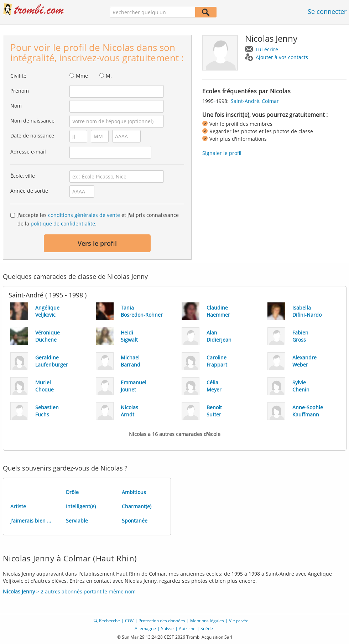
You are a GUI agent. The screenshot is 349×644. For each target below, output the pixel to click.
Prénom (20, 91)
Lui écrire (267, 49)
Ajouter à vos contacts (282, 57)
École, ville (23, 176)
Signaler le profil (222, 153)
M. (109, 76)
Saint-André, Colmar (255, 101)
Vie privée (239, 621)
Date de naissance (32, 136)
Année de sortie (29, 191)
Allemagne (145, 629)
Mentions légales (207, 621)
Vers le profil (97, 243)
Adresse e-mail (28, 152)
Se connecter (327, 11)
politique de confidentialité (63, 224)
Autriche (187, 629)
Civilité (18, 76)
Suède (207, 629)
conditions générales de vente (84, 215)
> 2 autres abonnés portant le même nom (69, 591)
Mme (82, 76)
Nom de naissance (32, 121)
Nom (16, 106)
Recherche (110, 621)
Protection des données (162, 621)
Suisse (167, 629)
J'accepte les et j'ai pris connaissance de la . (98, 219)
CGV (129, 621)
